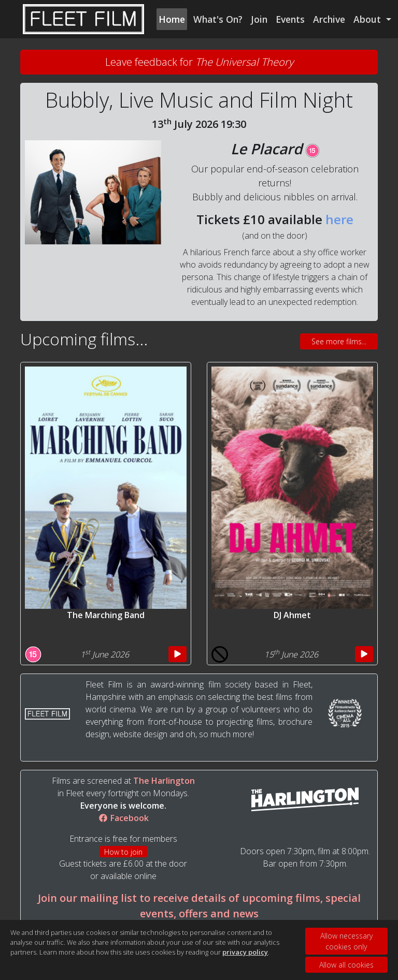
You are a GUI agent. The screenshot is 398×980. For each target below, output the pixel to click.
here (339, 219)
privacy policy (245, 952)
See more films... (339, 341)
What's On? (218, 19)
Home (172, 19)
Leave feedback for (199, 62)
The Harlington (164, 781)
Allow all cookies (346, 965)
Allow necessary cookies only (346, 941)
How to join (123, 852)
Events (290, 19)
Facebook (123, 818)
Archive (329, 19)
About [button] (368, 19)
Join (259, 19)
